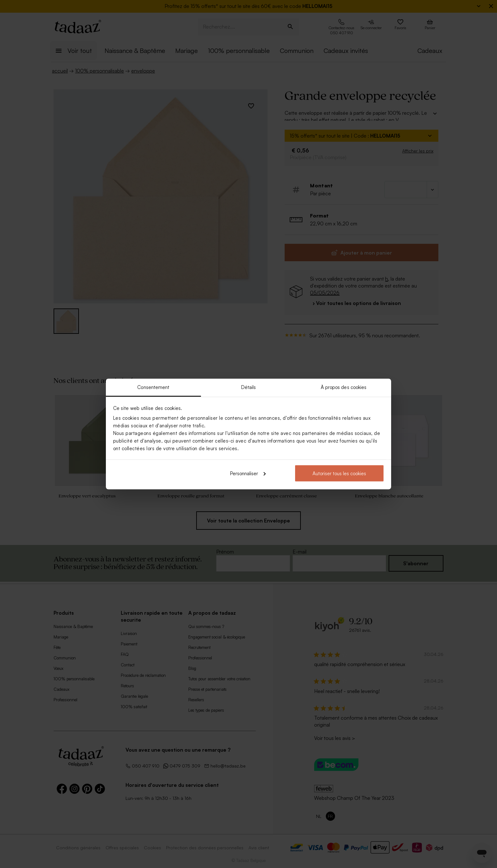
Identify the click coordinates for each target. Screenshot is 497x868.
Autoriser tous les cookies (339, 473)
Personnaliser (248, 473)
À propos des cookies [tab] (344, 387)
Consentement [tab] (153, 387)
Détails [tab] (249, 387)
